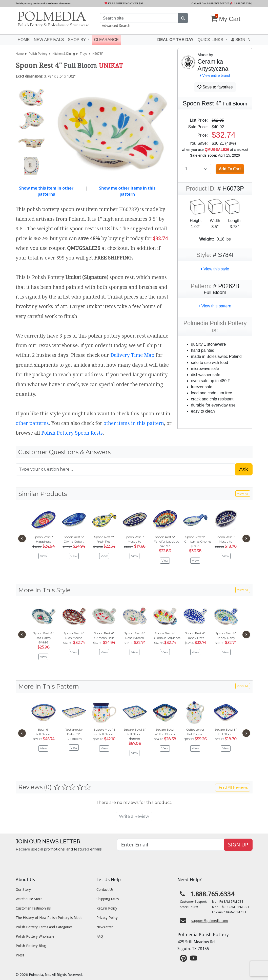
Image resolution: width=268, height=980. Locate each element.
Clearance (106, 40)
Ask (244, 469)
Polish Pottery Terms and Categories (44, 927)
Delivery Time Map (132, 355)
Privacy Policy (107, 918)
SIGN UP (238, 845)
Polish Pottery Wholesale (35, 936)
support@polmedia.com (210, 921)
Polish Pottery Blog (31, 946)
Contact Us (105, 890)
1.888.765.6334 (241, 3)
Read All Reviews (233, 787)
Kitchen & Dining (64, 54)
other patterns (32, 423)
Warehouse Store (29, 899)
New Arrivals (49, 40)
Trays (84, 54)
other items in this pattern (134, 423)
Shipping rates (108, 899)
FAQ (100, 936)
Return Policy (107, 908)
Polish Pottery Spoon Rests (72, 433)
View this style (215, 269)
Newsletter (105, 927)
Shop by (77, 40)
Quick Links (211, 40)
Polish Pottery (38, 54)
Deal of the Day (175, 40)
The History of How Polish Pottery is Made (49, 918)
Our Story (23, 890)
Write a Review (134, 816)
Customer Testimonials (33, 908)
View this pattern (215, 306)
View (44, 556)
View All (243, 494)
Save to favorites (215, 87)
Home (24, 40)
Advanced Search (116, 25)
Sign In (241, 40)
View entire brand (215, 76)
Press (20, 955)
